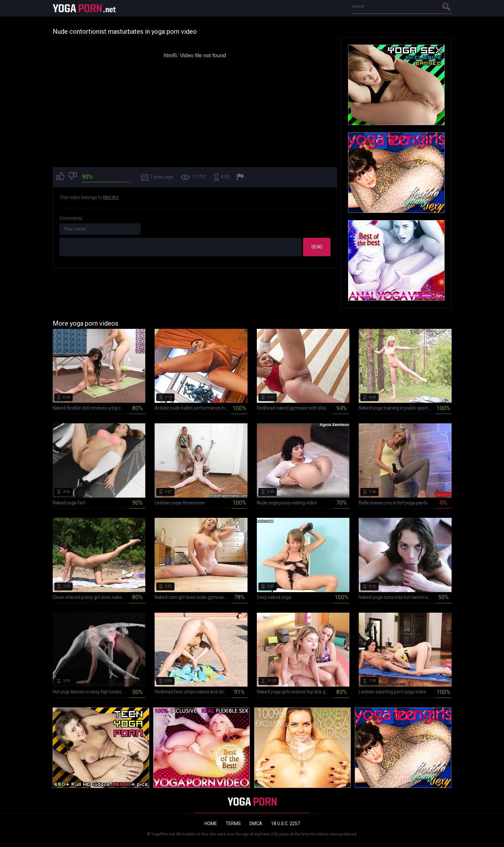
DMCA (256, 824)
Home (211, 824)
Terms (233, 824)
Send (317, 247)
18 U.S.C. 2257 (285, 824)
